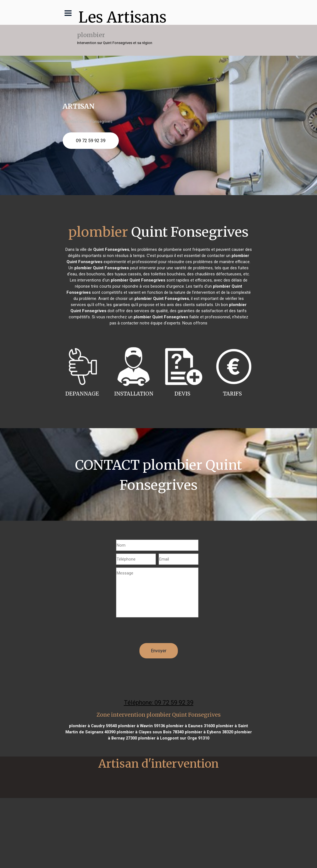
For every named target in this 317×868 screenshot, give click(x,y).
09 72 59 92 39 (91, 141)
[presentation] (158, 632)
